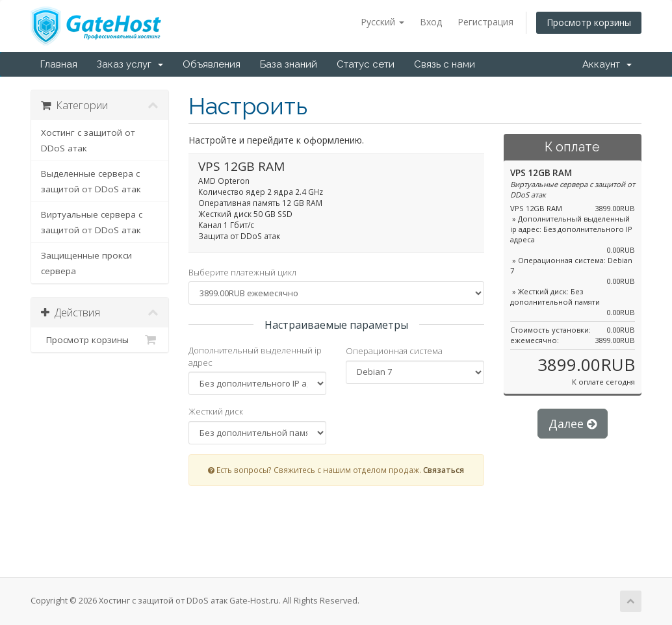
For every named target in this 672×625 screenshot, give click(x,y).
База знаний (289, 64)
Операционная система (394, 351)
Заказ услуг (130, 64)
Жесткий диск (216, 411)
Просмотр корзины (589, 22)
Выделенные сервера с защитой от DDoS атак (91, 181)
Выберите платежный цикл (242, 272)
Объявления (212, 64)
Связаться (444, 470)
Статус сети (366, 64)
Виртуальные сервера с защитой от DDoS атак (92, 222)
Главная (59, 64)
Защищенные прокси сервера (86, 263)
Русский (382, 22)
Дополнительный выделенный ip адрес (255, 356)
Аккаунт (607, 64)
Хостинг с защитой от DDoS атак (88, 140)
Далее (573, 424)
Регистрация (485, 22)
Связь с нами (445, 64)
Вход (431, 22)
